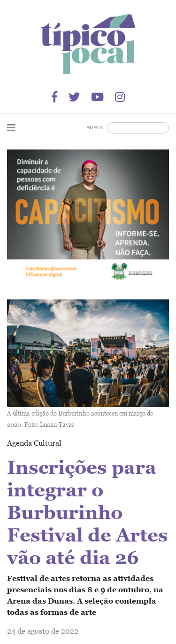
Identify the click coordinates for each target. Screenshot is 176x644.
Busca (95, 128)
